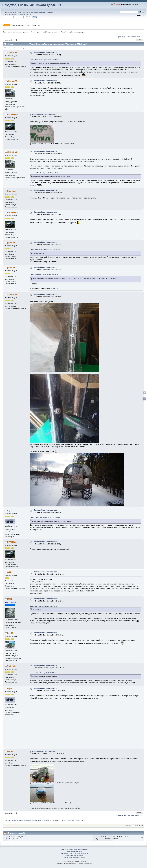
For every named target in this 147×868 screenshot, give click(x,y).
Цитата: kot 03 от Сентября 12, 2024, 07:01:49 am (44, 673)
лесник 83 (12, 53)
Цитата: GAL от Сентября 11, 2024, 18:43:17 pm (44, 606)
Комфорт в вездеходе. (18, 837)
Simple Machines (83, 849)
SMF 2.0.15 (65, 849)
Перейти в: (128, 826)
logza (10, 511)
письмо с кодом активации (22, 14)
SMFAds (69, 851)
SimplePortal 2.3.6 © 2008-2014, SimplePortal (74, 853)
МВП (9, 599)
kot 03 (10, 633)
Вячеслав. (55, 288)
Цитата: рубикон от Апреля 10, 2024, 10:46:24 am (44, 275)
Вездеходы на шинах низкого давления (32, 5)
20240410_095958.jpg (38, 143)
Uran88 (16, 839)
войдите (34, 12)
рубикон (11, 243)
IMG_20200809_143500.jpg (40, 783)
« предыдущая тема (123, 37)
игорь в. (56, 32)
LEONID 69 (12, 115)
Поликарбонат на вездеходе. (45, 52)
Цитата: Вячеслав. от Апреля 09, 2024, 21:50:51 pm (45, 250)
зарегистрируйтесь (47, 12)
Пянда (10, 752)
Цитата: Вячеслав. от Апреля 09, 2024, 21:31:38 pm (45, 60)
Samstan (11, 191)
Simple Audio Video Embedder (74, 855)
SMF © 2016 (73, 849)
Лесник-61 (12, 81)
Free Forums (78, 851)
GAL (9, 572)
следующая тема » (137, 37)
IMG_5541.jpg (35, 803)
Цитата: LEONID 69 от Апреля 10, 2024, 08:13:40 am (45, 173)
